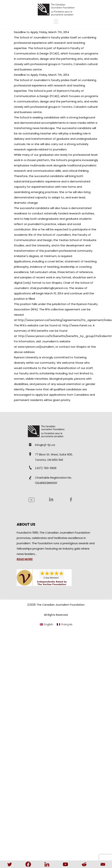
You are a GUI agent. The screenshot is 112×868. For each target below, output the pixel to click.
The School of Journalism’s (32, 37)
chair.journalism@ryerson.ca (49, 288)
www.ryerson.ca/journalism (36, 347)
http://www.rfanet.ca (77, 325)
